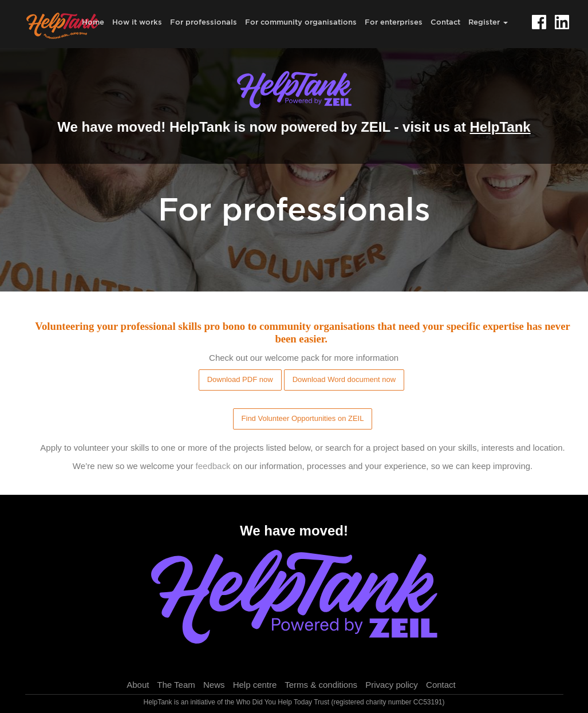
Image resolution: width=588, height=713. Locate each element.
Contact (445, 22)
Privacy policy (392, 685)
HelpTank (500, 127)
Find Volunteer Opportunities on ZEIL (303, 418)
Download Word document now (344, 379)
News (214, 685)
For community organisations (301, 22)
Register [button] (488, 22)
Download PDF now (240, 379)
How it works (137, 22)
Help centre (255, 685)
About (138, 685)
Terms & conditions (321, 685)
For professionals (204, 22)
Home (93, 22)
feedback (213, 466)
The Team (176, 685)
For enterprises (394, 22)
